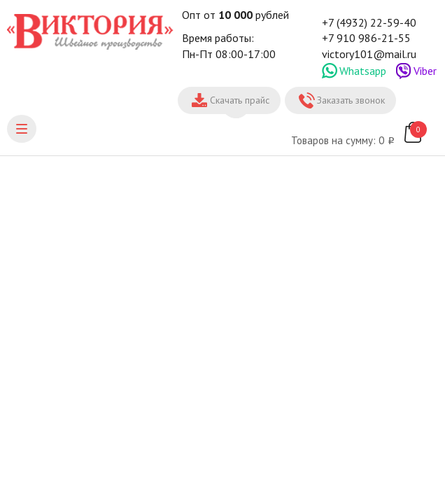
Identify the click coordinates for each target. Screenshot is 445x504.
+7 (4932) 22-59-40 (369, 22)
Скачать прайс (240, 100)
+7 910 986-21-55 (366, 38)
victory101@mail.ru (369, 54)
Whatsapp (363, 71)
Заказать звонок (351, 100)
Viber (425, 71)
